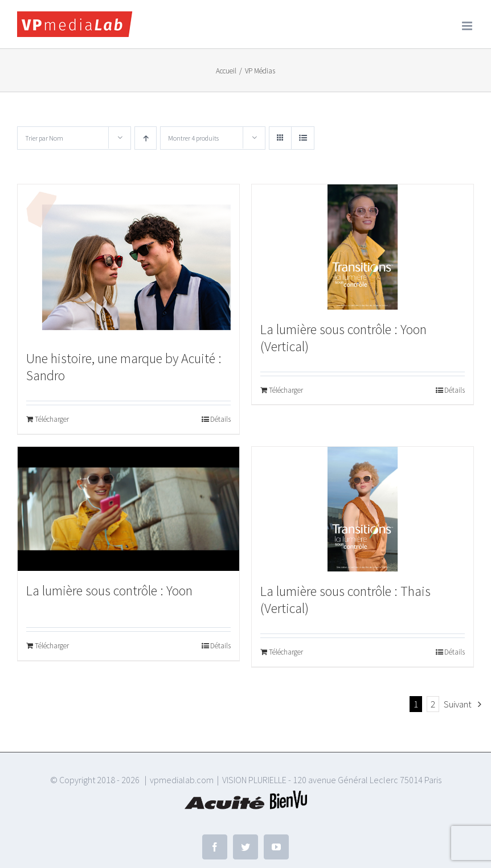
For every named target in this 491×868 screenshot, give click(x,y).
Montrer (193, 138)
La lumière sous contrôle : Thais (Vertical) (345, 600)
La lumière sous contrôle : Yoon (109, 591)
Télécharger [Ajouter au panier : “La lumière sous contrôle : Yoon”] (52, 646)
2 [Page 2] (433, 704)
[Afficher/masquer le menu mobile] (468, 26)
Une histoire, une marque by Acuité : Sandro (124, 367)
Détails (220, 419)
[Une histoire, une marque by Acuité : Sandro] (128, 262)
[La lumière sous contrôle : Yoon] (128, 509)
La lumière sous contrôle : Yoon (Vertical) (343, 338)
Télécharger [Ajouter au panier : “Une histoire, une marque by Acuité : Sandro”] (52, 419)
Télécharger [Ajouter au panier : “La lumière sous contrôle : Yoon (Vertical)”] (286, 390)
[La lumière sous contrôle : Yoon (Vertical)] (363, 247)
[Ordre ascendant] (146, 138)
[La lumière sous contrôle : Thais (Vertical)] (363, 509)
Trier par (44, 138)
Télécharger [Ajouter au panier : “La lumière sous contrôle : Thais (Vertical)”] (286, 652)
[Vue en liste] (303, 138)
